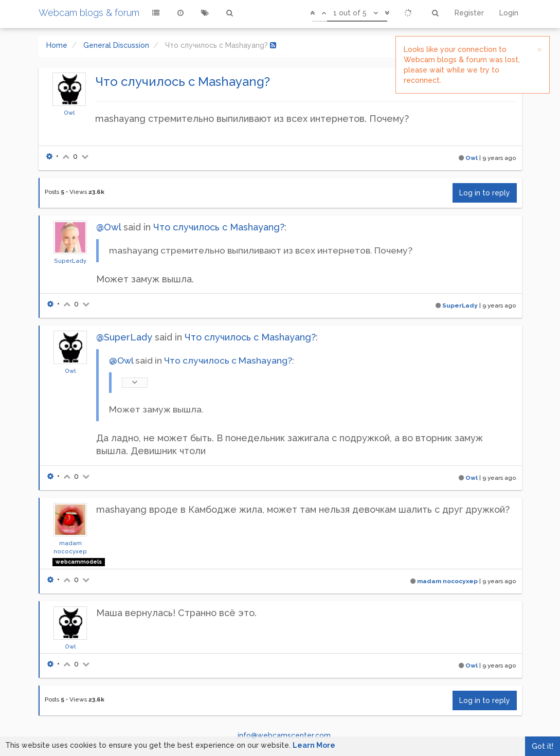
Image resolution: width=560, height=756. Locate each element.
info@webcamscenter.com (284, 735)
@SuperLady (124, 337)
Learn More (314, 745)
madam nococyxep (447, 581)
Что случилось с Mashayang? (219, 227)
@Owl (109, 227)
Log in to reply (485, 193)
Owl (69, 113)
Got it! (543, 746)
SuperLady (70, 261)
